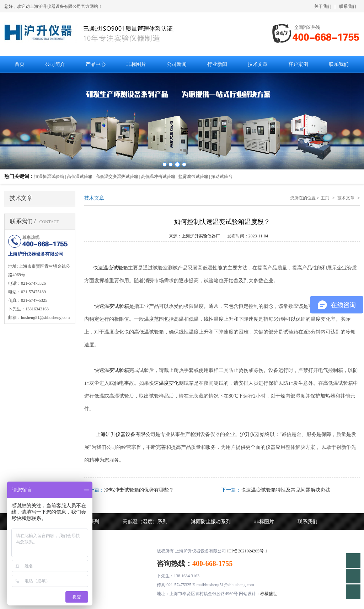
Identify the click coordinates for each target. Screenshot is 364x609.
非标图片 (264, 522)
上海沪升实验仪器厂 (201, 236)
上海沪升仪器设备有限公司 (125, 434)
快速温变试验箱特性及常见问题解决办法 (286, 490)
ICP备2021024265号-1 (247, 551)
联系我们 (348, 6)
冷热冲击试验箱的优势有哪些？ (139, 490)
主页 (325, 198)
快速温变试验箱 (110, 268)
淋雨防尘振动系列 (211, 522)
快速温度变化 (164, 383)
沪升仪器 (250, 434)
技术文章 (346, 198)
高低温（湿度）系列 (145, 522)
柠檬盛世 (269, 594)
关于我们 (323, 6)
